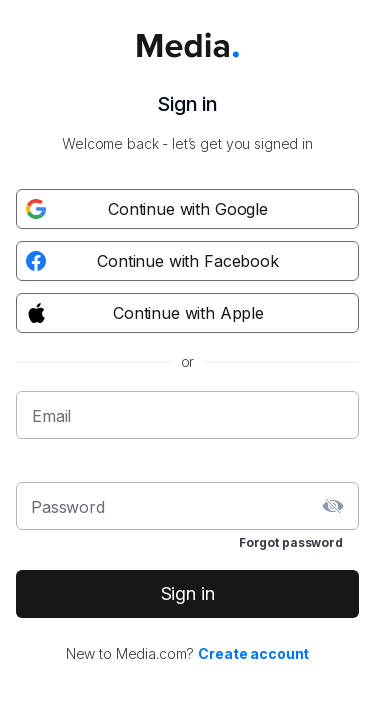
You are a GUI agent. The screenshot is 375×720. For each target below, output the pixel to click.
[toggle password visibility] (333, 506)
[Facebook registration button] (187, 261)
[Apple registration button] (187, 313)
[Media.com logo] (188, 34)
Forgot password (291, 542)
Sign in (188, 593)
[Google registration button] (187, 209)
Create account (253, 653)
